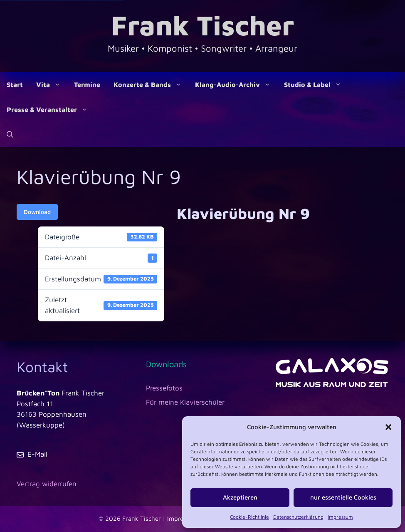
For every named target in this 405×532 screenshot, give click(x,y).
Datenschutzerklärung (298, 517)
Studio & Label (316, 85)
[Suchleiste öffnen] (10, 134)
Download (37, 212)
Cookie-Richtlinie (249, 517)
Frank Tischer (202, 25)
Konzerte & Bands (151, 85)
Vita (52, 85)
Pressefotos (164, 388)
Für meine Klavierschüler (185, 402)
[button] (388, 427)
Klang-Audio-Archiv (236, 85)
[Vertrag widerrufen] (47, 484)
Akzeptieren (240, 497)
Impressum (340, 517)
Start (15, 85)
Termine (87, 85)
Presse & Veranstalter (51, 109)
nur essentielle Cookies (343, 497)
